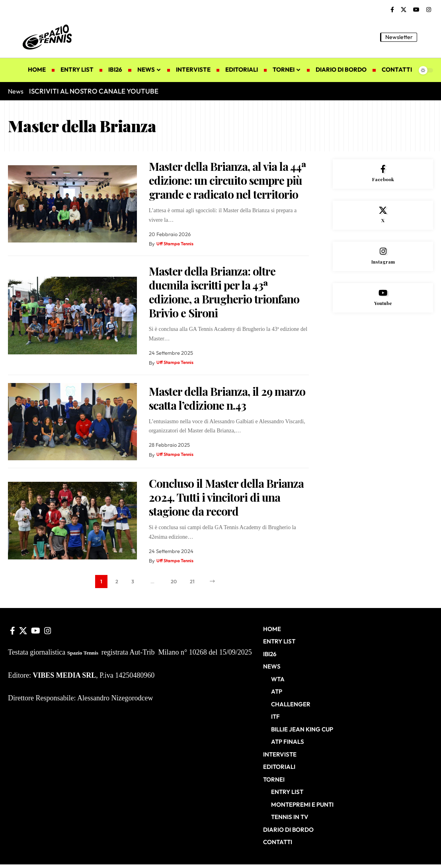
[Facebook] (392, 10)
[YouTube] (416, 10)
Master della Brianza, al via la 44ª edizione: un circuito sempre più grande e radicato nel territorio (227, 180)
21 (194, 583)
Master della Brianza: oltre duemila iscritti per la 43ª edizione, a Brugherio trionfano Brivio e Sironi (224, 292)
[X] (404, 10)
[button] (427, 37)
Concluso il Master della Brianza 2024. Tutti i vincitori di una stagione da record (226, 497)
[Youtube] (383, 309)
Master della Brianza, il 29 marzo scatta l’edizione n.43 (227, 398)
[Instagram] (429, 10)
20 (174, 583)
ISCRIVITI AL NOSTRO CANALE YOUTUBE (94, 91)
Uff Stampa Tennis (178, 244)
